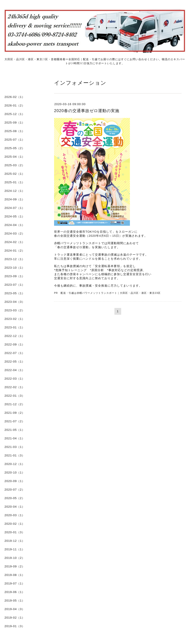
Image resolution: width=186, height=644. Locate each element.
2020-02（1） (15, 524)
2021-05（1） (15, 430)
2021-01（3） (15, 455)
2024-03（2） (15, 233)
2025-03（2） (15, 165)
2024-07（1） (15, 208)
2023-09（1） (15, 276)
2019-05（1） (15, 601)
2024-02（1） (15, 242)
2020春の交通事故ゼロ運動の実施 (87, 111)
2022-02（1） (15, 387)
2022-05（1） (15, 362)
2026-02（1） (15, 97)
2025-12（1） (15, 114)
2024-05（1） (15, 216)
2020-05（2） (15, 498)
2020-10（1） (15, 472)
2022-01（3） (15, 396)
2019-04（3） (15, 609)
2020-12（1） (15, 464)
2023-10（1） (15, 268)
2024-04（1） (15, 225)
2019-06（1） (15, 592)
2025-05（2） (15, 148)
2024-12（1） (15, 191)
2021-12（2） (15, 404)
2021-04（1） (15, 438)
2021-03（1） (15, 447)
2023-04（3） (15, 302)
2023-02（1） (15, 319)
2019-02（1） (15, 618)
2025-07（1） (15, 140)
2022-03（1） (15, 379)
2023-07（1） (15, 285)
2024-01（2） (15, 251)
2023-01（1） (15, 327)
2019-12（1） (15, 541)
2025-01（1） (15, 182)
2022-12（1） (15, 336)
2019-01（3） (15, 626)
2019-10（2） (15, 558)
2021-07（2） (15, 421)
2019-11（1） (15, 549)
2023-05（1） (15, 293)
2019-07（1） (15, 583)
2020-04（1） (15, 507)
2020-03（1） (15, 515)
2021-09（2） (15, 413)
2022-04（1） (15, 370)
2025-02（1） (15, 174)
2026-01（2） (15, 105)
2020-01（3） (15, 532)
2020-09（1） (15, 481)
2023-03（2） (15, 310)
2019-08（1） (15, 575)
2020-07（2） (15, 490)
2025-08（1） (15, 131)
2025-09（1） (15, 123)
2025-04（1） (15, 157)
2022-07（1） (15, 353)
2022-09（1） (15, 344)
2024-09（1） (15, 199)
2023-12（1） (15, 259)
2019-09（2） (15, 566)
